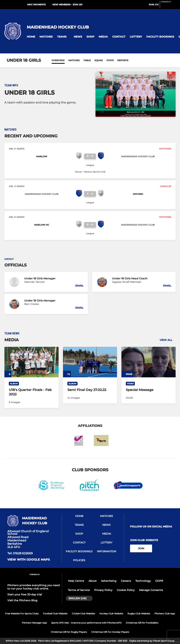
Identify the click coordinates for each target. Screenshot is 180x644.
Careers (126, 581)
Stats (110, 60)
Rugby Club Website (139, 614)
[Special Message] (148, 362)
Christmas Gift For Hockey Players (110, 632)
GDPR (159, 581)
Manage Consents (151, 590)
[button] (31, 37)
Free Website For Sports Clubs (22, 614)
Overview (58, 60)
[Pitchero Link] (168, 6)
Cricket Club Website (83, 614)
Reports (123, 60)
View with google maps (29, 560)
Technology (143, 581)
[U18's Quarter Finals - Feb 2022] (31, 362)
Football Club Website (55, 614)
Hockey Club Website (111, 614)
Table (87, 60)
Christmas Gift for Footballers (142, 623)
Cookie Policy (126, 590)
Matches (74, 60)
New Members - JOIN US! (67, 5)
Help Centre (76, 581)
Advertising (109, 581)
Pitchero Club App (165, 614)
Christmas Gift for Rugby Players (69, 632)
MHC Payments (36, 5)
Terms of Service (79, 590)
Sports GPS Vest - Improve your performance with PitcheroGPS (86, 623)
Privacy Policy (103, 590)
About (93, 581)
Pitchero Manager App (34, 623)
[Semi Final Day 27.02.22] (90, 362)
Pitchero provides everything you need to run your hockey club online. (34, 587)
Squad (99, 60)
